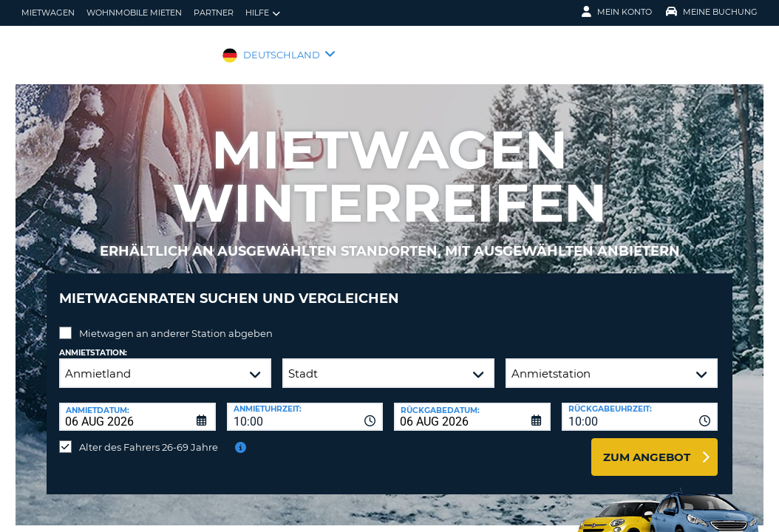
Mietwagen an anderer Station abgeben (176, 322)
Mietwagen (48, 13)
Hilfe (263, 13)
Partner (214, 13)
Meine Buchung (712, 12)
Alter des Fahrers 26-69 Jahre (149, 436)
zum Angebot (647, 446)
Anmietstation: (93, 342)
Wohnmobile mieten (134, 13)
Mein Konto (617, 12)
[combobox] (305, 406)
